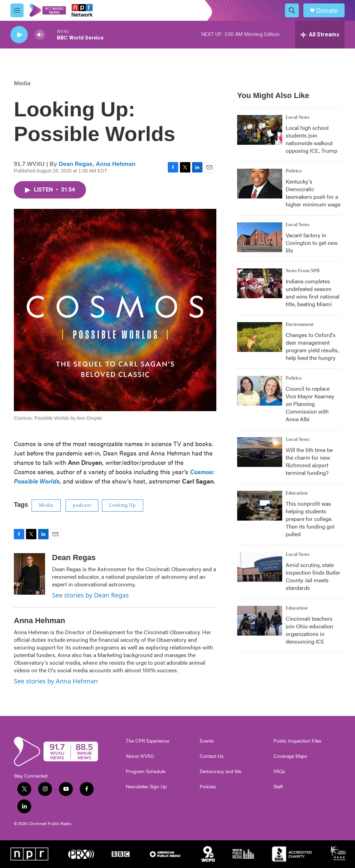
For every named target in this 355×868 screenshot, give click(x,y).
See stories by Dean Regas (90, 595)
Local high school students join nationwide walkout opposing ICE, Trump (311, 139)
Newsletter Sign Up (146, 787)
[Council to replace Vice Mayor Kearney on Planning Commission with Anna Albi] (260, 391)
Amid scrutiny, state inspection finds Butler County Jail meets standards (313, 576)
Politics (294, 171)
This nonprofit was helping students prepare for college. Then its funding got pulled (310, 519)
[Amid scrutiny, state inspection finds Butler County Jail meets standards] (260, 567)
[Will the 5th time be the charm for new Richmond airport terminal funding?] (260, 452)
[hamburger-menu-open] (17, 10)
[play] (19, 35)
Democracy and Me (220, 771)
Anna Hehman (115, 164)
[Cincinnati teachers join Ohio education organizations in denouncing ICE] (260, 621)
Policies (208, 787)
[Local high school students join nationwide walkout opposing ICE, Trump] (260, 130)
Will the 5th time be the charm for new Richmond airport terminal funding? (309, 461)
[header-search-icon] (292, 10)
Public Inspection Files (297, 741)
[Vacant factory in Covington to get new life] (260, 237)
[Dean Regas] (29, 574)
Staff (278, 787)
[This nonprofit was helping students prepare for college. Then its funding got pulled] (260, 506)
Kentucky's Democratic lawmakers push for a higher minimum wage (313, 193)
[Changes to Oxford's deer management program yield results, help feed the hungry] (260, 337)
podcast (82, 505)
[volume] (40, 35)
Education (297, 493)
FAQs (279, 771)
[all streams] (320, 35)
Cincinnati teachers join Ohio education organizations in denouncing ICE (309, 630)
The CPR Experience (148, 741)
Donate (327, 11)
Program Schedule (146, 771)
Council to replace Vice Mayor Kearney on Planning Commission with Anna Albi (310, 404)
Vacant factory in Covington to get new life (312, 243)
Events (207, 741)
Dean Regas (75, 164)
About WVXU (140, 756)
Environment (300, 325)
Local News (298, 117)
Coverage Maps (290, 756)
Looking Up (123, 505)
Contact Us (212, 756)
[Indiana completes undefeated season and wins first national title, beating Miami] (260, 283)
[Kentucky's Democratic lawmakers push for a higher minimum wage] (260, 184)
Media (22, 83)
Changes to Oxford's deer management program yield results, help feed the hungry (312, 346)
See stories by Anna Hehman (56, 681)
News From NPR (303, 271)
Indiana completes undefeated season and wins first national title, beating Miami (313, 293)
